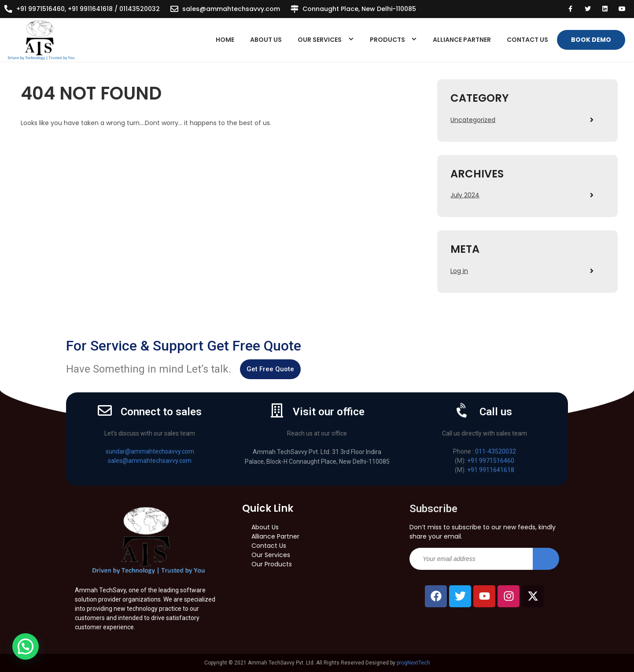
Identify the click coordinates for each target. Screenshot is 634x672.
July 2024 (465, 195)
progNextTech (413, 663)
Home (225, 40)
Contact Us (527, 40)
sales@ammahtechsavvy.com (231, 9)
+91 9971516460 (491, 461)
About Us (266, 40)
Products (387, 40)
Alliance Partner (462, 40)
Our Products (272, 564)
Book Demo (591, 40)
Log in (459, 271)
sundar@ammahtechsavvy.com (150, 451)
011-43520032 (496, 451)
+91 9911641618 (491, 470)
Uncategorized (473, 120)
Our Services (320, 40)
